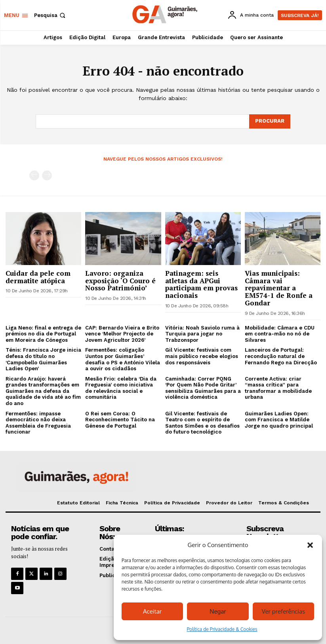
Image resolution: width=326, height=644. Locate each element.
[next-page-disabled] (47, 175)
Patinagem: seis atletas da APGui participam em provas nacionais (201, 284)
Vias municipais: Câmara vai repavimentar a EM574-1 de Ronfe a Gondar (279, 288)
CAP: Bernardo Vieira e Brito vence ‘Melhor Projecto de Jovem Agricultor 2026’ (122, 334)
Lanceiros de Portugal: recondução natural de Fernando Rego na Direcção (281, 356)
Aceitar (152, 611)
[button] (310, 545)
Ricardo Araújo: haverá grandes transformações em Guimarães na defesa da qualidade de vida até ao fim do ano (43, 391)
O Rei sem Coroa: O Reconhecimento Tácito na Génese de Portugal (120, 420)
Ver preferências (283, 611)
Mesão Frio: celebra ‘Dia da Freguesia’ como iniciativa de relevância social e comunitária (121, 388)
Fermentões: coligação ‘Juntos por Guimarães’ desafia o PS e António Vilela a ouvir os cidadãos (123, 359)
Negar (218, 611)
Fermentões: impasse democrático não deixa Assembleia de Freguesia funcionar (38, 423)
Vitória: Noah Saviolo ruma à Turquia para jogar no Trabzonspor (202, 334)
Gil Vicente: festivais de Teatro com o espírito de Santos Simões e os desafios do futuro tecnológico (202, 423)
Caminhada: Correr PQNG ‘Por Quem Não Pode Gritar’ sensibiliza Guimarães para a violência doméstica (203, 388)
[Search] (270, 121)
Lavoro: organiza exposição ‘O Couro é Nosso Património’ (120, 280)
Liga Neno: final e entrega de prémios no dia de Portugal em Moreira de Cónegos (43, 334)
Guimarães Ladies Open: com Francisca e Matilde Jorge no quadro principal (279, 420)
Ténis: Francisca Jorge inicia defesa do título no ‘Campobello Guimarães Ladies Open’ (43, 359)
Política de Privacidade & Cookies (222, 629)
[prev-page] (34, 175)
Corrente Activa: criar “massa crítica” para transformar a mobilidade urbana (278, 388)
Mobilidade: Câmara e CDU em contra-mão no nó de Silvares (280, 334)
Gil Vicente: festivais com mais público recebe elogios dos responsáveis (202, 356)
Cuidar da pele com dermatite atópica (38, 277)
